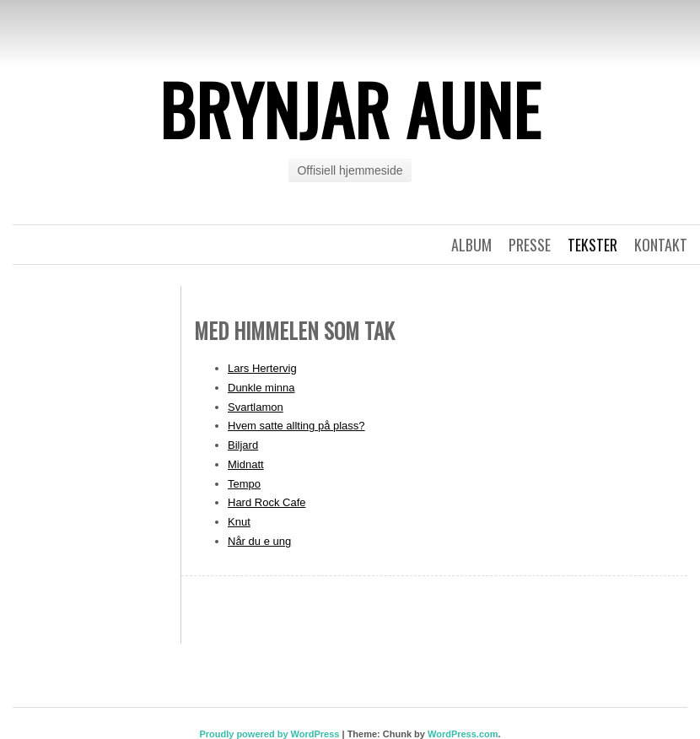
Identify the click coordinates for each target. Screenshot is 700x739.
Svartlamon (256, 407)
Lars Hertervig (262, 368)
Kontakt (661, 245)
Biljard (243, 445)
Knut (239, 522)
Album (471, 245)
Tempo (244, 484)
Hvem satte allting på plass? (296, 426)
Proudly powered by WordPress (269, 734)
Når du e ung (259, 541)
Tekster (592, 245)
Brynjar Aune (350, 109)
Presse (530, 245)
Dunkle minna (261, 388)
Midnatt (246, 464)
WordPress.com (463, 734)
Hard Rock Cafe (267, 502)
